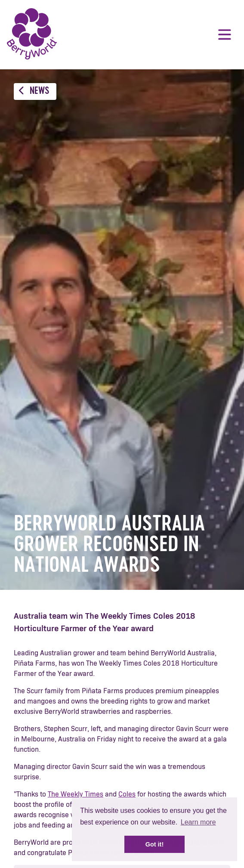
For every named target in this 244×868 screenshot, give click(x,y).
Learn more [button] (198, 822)
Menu (225, 34)
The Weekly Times (76, 794)
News (34, 91)
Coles (127, 794)
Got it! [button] (154, 844)
